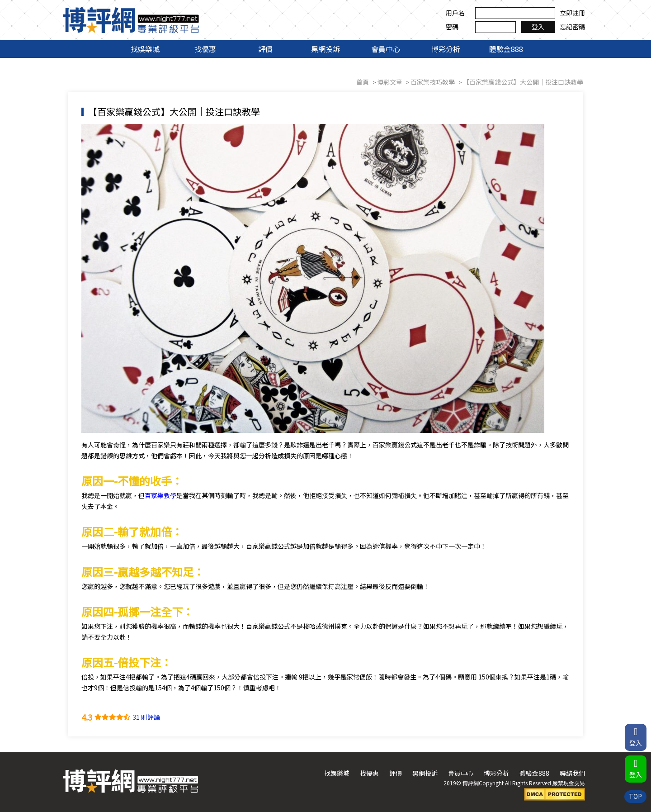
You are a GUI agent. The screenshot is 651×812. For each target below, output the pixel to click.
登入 (538, 27)
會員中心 (386, 49)
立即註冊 (572, 13)
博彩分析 (446, 49)
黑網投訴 (325, 49)
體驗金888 (506, 49)
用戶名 (455, 13)
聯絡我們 (572, 773)
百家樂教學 (160, 495)
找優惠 (205, 49)
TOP (635, 796)
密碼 (452, 27)
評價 (265, 49)
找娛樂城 (145, 49)
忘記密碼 (572, 27)
